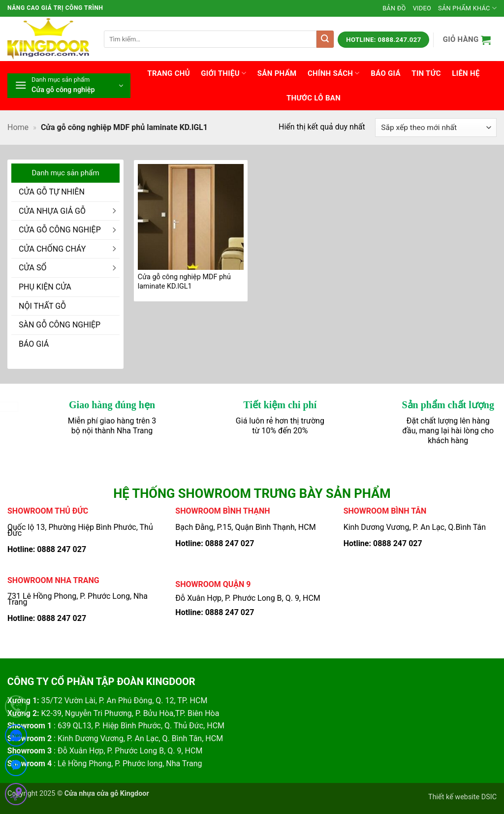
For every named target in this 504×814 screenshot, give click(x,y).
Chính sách (334, 73)
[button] (467, 40)
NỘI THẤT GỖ (42, 306)
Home (18, 127)
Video (422, 8)
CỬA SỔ (32, 268)
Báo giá (386, 73)
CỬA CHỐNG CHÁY (52, 249)
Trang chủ (169, 73)
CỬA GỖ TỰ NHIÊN (52, 192)
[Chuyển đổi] (114, 211)
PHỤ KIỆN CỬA (45, 287)
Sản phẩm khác (467, 8)
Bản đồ (394, 8)
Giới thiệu (223, 73)
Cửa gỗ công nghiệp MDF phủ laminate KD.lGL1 (184, 282)
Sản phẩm (277, 73)
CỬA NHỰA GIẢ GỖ (52, 211)
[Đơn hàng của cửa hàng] (436, 128)
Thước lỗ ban (314, 98)
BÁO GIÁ (34, 344)
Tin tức (426, 73)
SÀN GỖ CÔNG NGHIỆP (60, 325)
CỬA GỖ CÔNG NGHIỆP (60, 230)
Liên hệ (466, 73)
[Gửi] (325, 39)
